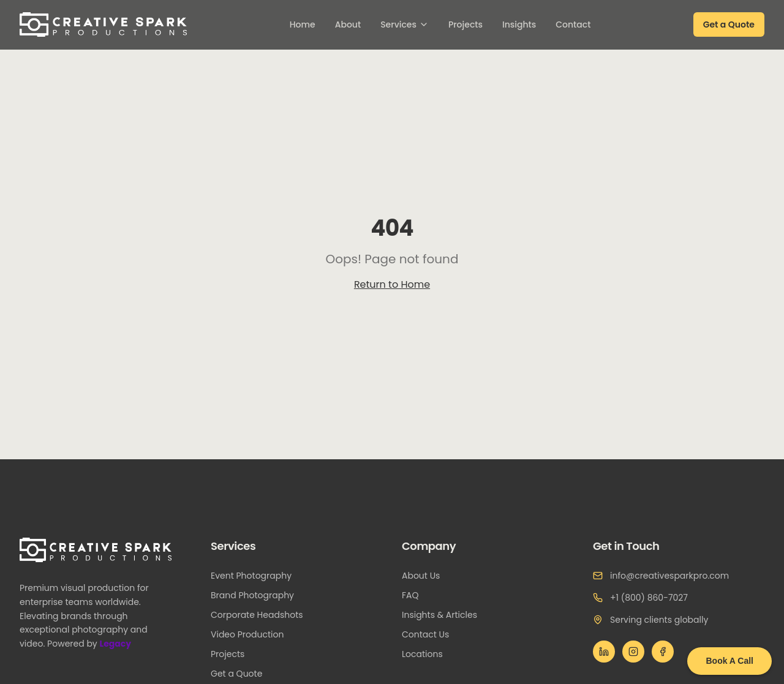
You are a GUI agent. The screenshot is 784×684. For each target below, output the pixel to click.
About (348, 24)
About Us (426, 576)
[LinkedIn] (604, 652)
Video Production (252, 634)
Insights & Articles (444, 615)
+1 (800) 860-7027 (649, 598)
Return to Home (392, 284)
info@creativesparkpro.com (669, 576)
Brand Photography (257, 595)
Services (405, 24)
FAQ (415, 595)
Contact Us (430, 634)
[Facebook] (663, 652)
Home (303, 24)
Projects (466, 24)
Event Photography (256, 576)
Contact (573, 24)
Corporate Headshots (262, 615)
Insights (519, 24)
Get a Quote (729, 24)
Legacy (119, 644)
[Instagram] (633, 652)
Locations (427, 654)
